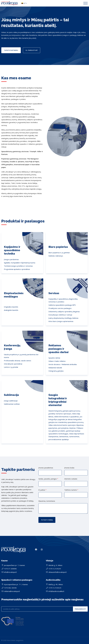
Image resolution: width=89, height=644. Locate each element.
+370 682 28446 (10, 588)
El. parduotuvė (32, 50)
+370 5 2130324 (55, 588)
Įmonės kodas (69, 468)
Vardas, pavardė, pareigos (48, 479)
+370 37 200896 (10, 569)
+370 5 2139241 (55, 569)
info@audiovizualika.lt (56, 591)
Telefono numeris (71, 490)
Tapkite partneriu (11, 50)
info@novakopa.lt (10, 572)
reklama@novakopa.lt (12, 591)
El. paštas (42, 490)
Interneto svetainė (71, 479)
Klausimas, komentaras (47, 501)
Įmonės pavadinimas (46, 468)
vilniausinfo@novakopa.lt (58, 572)
